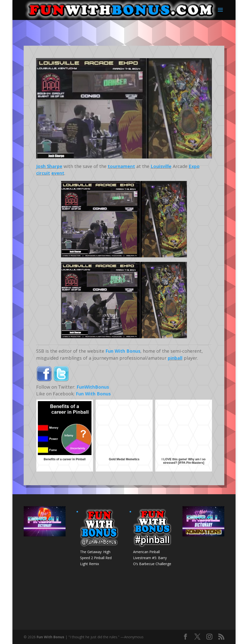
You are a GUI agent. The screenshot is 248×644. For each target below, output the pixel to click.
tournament (121, 166)
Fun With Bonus (123, 351)
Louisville (161, 166)
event (58, 173)
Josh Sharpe (49, 166)
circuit (43, 173)
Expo (194, 166)
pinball (175, 358)
